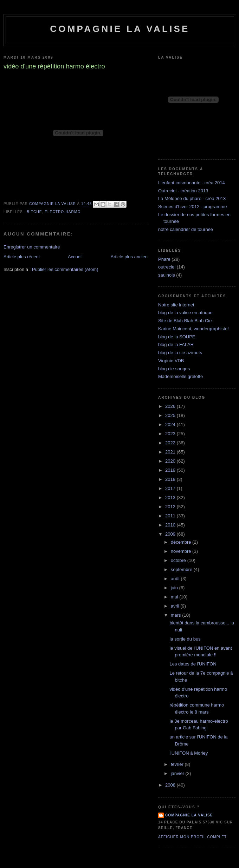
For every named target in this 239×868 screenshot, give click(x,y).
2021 (171, 452)
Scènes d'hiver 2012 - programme (192, 207)
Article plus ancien (129, 257)
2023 (171, 434)
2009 (171, 534)
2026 (171, 406)
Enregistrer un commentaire (32, 247)
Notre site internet (176, 305)
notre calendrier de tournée (186, 229)
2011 (171, 516)
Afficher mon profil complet (192, 837)
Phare (164, 259)
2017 (171, 488)
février (178, 764)
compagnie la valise (189, 815)
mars (177, 615)
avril (176, 606)
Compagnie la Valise (120, 29)
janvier (178, 773)
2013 (171, 498)
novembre (182, 551)
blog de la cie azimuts (180, 353)
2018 (171, 479)
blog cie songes (174, 369)
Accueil (75, 257)
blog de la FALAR (176, 344)
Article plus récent (22, 257)
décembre (182, 542)
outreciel (167, 267)
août (176, 579)
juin (175, 588)
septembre (182, 569)
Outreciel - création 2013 (183, 191)
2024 (171, 425)
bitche (34, 212)
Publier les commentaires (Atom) (65, 269)
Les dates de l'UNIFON (193, 664)
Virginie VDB (171, 361)
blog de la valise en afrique (185, 313)
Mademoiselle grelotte (180, 376)
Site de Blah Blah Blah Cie (185, 321)
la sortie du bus (185, 639)
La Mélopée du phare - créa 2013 (192, 198)
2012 (171, 507)
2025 (171, 415)
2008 (171, 785)
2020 (171, 461)
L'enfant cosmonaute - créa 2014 (192, 183)
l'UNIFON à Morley (189, 753)
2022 (171, 443)
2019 (171, 470)
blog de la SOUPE (177, 337)
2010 (171, 525)
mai (175, 597)
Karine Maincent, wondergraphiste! (193, 329)
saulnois (167, 275)
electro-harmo (63, 212)
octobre (179, 560)
